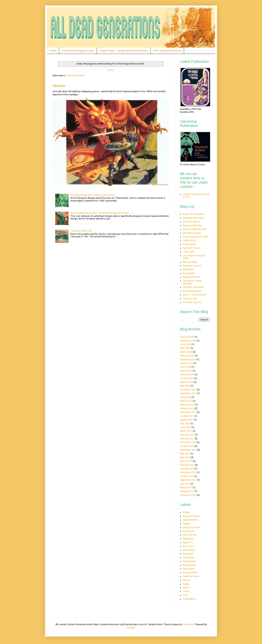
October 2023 (187, 378)
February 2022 (187, 405)
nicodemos (188, 624)
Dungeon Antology (192, 226)
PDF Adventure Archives (167, 51)
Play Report (188, 569)
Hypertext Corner (191, 248)
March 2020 (186, 461)
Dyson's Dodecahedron (195, 229)
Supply (186, 584)
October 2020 (187, 446)
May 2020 (185, 454)
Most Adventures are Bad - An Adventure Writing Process (100, 213)
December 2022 (188, 390)
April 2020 (185, 457)
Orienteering (189, 561)
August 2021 (187, 420)
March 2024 (186, 371)
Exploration (188, 539)
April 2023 (185, 386)
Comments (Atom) (76, 76)
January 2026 (187, 337)
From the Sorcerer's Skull (195, 237)
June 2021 (185, 427)
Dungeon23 (189, 531)
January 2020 (187, 469)
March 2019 (186, 488)
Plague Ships (189, 565)
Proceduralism (190, 573)
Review (186, 580)
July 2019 (185, 484)
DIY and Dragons (191, 222)
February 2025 (187, 356)
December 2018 (188, 495)
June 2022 (185, 397)
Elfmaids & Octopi (192, 233)
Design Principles (192, 527)
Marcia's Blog (190, 262)
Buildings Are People (193, 218)
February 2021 (187, 435)
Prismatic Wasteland (193, 287)
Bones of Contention (193, 214)
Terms (186, 588)
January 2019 (187, 491)
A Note (186, 512)
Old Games (59, 86)
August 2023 (187, 382)
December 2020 (188, 442)
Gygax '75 (188, 542)
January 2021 (187, 439)
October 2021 (187, 416)
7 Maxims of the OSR (81, 231)
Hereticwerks (189, 244)
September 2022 (188, 393)
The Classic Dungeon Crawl (78, 51)
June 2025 (185, 344)
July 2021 (185, 423)
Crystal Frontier (190, 520)
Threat (186, 591)
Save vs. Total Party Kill (194, 295)
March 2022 (186, 401)
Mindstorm (188, 269)
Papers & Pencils (191, 277)
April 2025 (185, 348)
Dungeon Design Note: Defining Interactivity (93, 195)
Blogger (131, 628)
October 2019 (187, 476)
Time (185, 595)
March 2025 (186, 352)
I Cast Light (188, 252)
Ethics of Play (190, 535)
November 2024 (188, 360)
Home (53, 51)
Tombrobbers (189, 599)
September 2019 (188, 480)
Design (186, 524)
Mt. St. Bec (188, 546)
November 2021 (188, 412)
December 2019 (188, 472)
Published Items (191, 576)
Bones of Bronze (191, 516)
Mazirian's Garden (192, 266)
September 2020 (188, 450)
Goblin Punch (189, 240)
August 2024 (187, 363)
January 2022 (187, 409)
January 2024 (187, 375)
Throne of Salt (190, 299)
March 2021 (186, 431)
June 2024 (185, 367)
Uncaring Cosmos (192, 302)
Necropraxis (189, 273)
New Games (189, 550)
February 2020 (187, 465)
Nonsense (188, 554)
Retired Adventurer (192, 291)
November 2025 (188, 341)
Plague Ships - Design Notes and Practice (124, 51)
